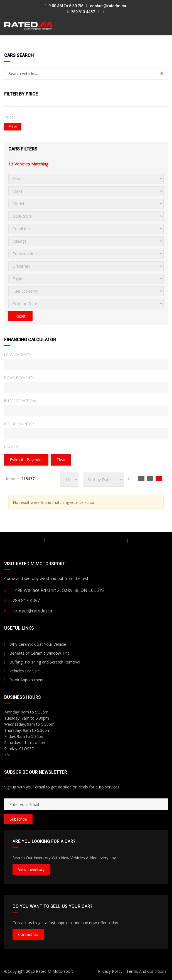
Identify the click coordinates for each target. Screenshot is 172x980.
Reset (20, 316)
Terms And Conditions (146, 971)
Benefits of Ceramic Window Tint (37, 653)
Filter (13, 126)
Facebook (127, 541)
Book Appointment (24, 680)
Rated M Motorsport (55, 971)
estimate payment (26, 460)
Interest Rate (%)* (20, 401)
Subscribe (18, 819)
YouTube (45, 541)
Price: (9, 117)
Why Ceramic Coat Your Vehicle (35, 644)
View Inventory (31, 869)
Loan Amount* (18, 355)
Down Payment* (19, 378)
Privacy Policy (110, 971)
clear (61, 460)
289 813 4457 (81, 12)
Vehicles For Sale (22, 671)
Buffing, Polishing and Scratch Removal (42, 662)
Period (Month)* (19, 424)
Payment (12, 447)
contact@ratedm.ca (108, 6)
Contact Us (28, 934)
